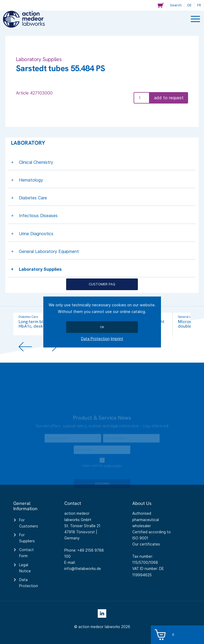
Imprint (117, 339)
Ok (102, 327)
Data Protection (95, 339)
